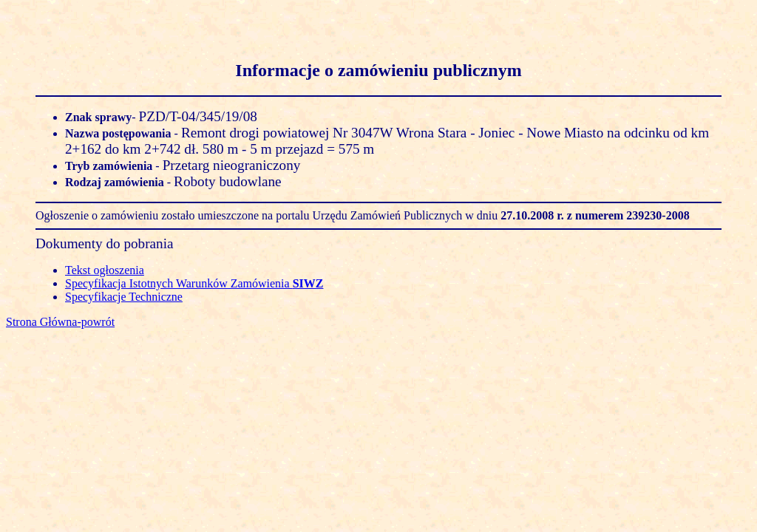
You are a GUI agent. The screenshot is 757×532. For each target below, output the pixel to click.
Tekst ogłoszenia (105, 270)
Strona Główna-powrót (60, 322)
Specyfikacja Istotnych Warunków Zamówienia (194, 283)
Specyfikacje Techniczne (124, 297)
